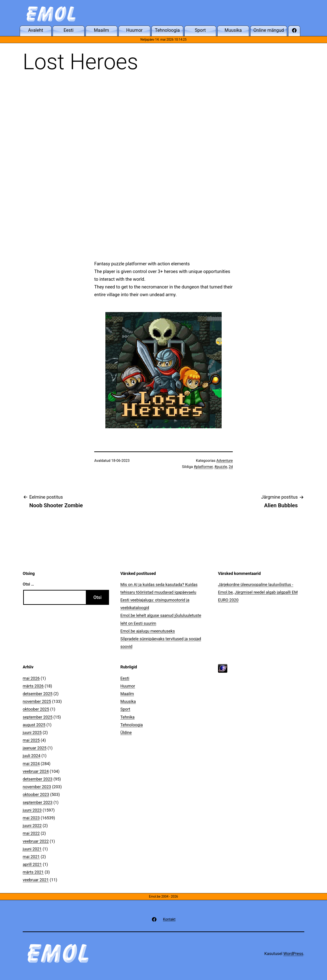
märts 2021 (33, 872)
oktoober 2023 (36, 794)
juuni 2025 (32, 733)
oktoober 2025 (36, 709)
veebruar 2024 (36, 771)
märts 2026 (33, 686)
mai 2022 (31, 833)
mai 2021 (31, 857)
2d (231, 467)
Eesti (125, 678)
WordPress (293, 954)
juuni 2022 (32, 826)
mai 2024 (31, 764)
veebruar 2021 (36, 880)
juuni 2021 (32, 849)
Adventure (225, 461)
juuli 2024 (32, 756)
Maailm (127, 694)
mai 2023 (31, 818)
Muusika (128, 701)
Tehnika (128, 717)
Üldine (126, 733)
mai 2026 (31, 678)
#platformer (203, 467)
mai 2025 (31, 740)
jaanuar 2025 (35, 748)
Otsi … (28, 584)
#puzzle (221, 467)
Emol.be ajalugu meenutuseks (148, 631)
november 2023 (37, 787)
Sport (125, 709)
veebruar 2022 (36, 841)
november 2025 (37, 701)
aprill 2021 (32, 864)
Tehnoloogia (132, 725)
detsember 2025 (38, 694)
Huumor (128, 686)
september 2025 (38, 717)
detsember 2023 (38, 779)
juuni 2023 (32, 810)
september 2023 (38, 802)
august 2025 (34, 725)
